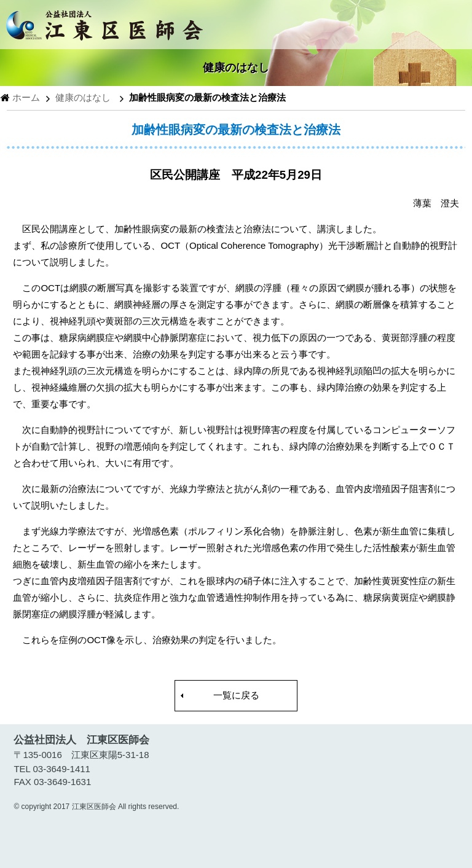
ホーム (26, 97)
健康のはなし (83, 97)
